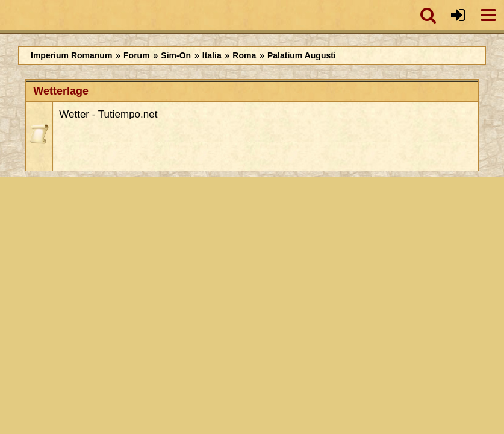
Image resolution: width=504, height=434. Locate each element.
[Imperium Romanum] (6, 15)
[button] (428, 15)
